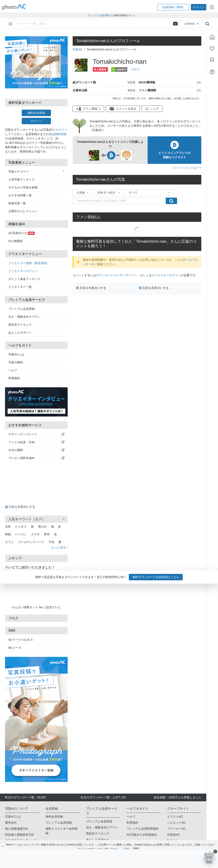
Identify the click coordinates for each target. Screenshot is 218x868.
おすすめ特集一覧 (20, 195)
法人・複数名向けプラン (24, 317)
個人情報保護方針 (17, 829)
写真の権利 (16, 362)
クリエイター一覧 (20, 287)
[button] (173, 7)
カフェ (9, 542)
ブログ (135, 69)
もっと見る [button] (59, 547)
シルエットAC (176, 823)
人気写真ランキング (22, 179)
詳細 (127, 845)
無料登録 (61, 134)
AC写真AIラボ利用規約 (142, 835)
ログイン (36, 121)
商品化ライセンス (20, 325)
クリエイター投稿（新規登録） (29, 263)
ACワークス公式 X (21, 640)
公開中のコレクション (23, 211)
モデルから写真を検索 (23, 187)
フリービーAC (176, 829)
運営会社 (11, 823)
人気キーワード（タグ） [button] (36, 519)
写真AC (78, 49)
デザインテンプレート (36, 434)
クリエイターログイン (23, 271)
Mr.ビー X (15, 648)
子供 (51, 542)
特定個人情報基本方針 (20, 835)
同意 (136, 845)
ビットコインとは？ (187, 168)
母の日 (42, 527)
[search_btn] (207, 24)
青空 (47, 534)
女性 (8, 527)
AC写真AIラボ (22, 233)
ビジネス (21, 527)
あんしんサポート (20, 332)
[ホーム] (212, 37)
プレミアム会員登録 (22, 309)
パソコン (21, 534)
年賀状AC (173, 835)
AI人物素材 (16, 241)
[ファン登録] (212, 49)
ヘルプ (13, 370)
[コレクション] (212, 60)
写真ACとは (16, 354)
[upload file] (175, 24)
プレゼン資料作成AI (36, 458)
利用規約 (14, 378)
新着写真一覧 (17, 203)
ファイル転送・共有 (36, 442)
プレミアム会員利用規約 (143, 829)
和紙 (8, 534)
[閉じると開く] (3, 846)
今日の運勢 (36, 450)
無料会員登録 (36, 113)
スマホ (35, 534)
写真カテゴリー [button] (36, 171)
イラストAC (175, 817)
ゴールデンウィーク (31, 542)
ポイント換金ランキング (24, 279)
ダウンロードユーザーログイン (117, 275)
